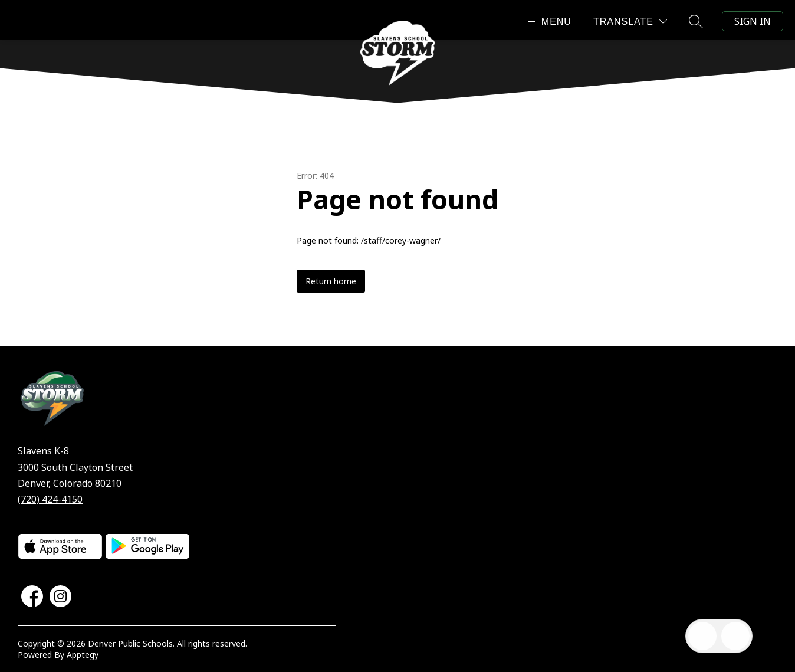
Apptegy (83, 655)
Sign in (753, 21)
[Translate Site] (630, 22)
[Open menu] (548, 22)
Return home (331, 281)
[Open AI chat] (735, 636)
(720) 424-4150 (50, 499)
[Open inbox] (702, 636)
